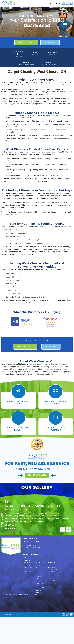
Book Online (50, 42)
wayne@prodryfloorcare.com (32, 552)
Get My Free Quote (26, 42)
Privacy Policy (17, 595)
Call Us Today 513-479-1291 (37, 469)
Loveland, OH (29, 569)
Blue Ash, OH (40, 574)
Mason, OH (40, 581)
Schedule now (37, 475)
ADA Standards (6, 595)
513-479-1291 (27, 550)
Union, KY (51, 579)
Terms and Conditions (30, 595)
